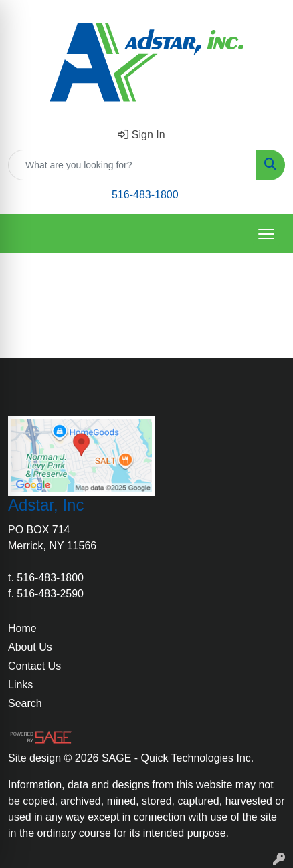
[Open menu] (266, 234)
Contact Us (34, 666)
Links (20, 685)
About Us (30, 647)
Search (25, 703)
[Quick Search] (132, 165)
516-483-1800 (145, 195)
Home (22, 628)
